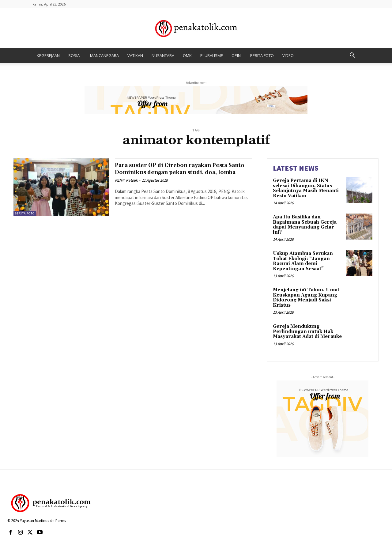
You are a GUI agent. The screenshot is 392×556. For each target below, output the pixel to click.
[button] (352, 56)
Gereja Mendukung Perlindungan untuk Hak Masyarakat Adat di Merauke (307, 331)
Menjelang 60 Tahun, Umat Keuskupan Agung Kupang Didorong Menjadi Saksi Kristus (306, 298)
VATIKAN (135, 55)
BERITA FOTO (262, 55)
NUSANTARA (163, 55)
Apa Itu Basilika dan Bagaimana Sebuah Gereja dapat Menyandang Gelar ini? (305, 225)
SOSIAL (75, 55)
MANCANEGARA (104, 55)
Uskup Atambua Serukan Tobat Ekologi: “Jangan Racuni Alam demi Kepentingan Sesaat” (303, 261)
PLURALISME (212, 55)
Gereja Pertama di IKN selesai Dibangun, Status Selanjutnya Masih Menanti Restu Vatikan (306, 188)
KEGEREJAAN (48, 55)
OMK (187, 55)
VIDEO (288, 55)
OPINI (237, 55)
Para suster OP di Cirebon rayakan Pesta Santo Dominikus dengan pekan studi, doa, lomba (183, 172)
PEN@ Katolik (126, 187)
